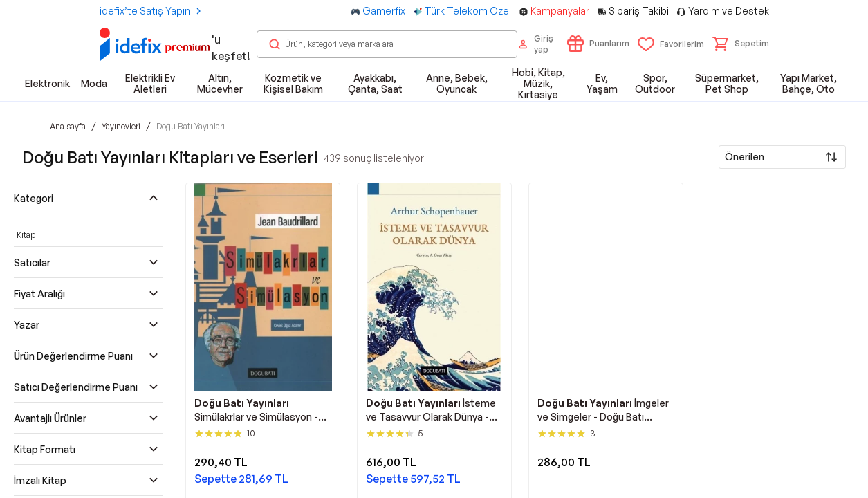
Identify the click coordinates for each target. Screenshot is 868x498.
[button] (741, 44)
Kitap (26, 235)
